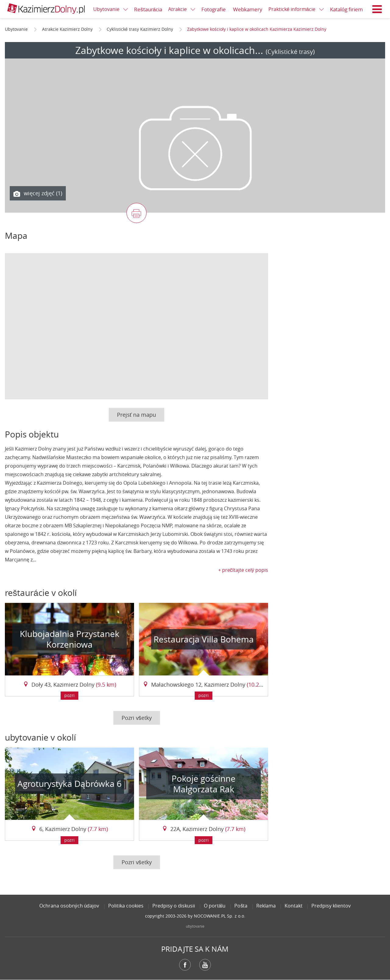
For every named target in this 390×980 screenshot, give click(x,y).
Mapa (16, 236)
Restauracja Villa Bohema (204, 639)
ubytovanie (195, 926)
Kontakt (294, 906)
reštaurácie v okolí (41, 593)
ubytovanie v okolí (41, 737)
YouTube (205, 965)
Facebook (185, 965)
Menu (377, 9)
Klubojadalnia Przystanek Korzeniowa (70, 639)
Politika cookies (126, 906)
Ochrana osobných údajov (69, 906)
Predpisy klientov (331, 906)
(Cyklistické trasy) (290, 52)
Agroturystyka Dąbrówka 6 (69, 784)
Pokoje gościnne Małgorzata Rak (204, 784)
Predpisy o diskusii (174, 906)
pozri (69, 695)
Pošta (241, 906)
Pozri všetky (137, 718)
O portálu (215, 906)
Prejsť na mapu (137, 415)
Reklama (266, 906)
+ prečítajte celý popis (243, 570)
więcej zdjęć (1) (38, 193)
